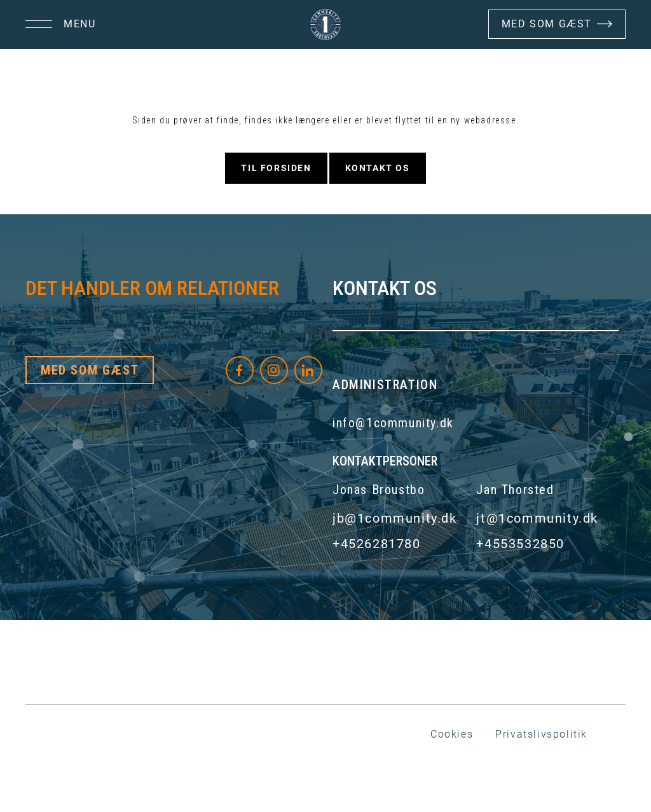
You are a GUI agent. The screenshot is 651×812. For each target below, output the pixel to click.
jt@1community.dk (537, 518)
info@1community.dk (393, 423)
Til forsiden (276, 168)
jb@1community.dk (395, 518)
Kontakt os (378, 168)
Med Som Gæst (547, 24)
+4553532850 (520, 544)
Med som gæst (90, 370)
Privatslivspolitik (541, 734)
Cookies (452, 734)
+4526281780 (377, 544)
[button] (60, 24)
